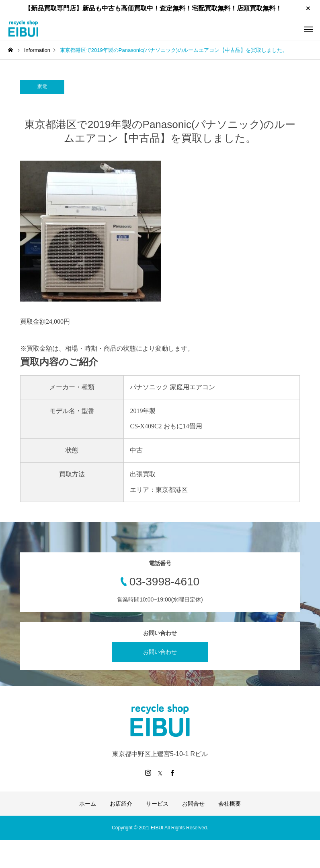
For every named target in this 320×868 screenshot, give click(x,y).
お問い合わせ (160, 652)
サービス (157, 804)
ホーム (88, 804)
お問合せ (193, 804)
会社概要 (230, 804)
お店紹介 (121, 804)
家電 (42, 87)
